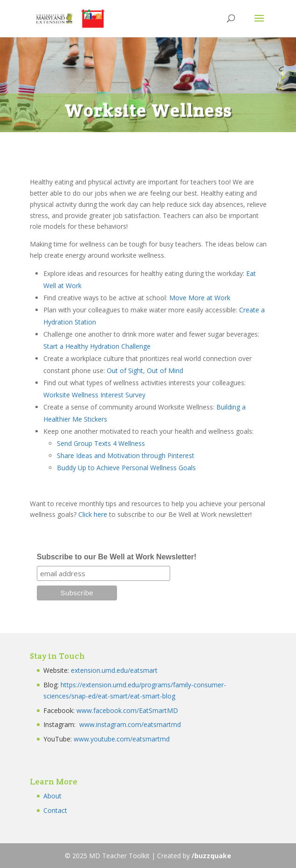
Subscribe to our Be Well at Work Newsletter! (117, 557)
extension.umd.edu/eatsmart (114, 670)
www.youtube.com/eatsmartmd (122, 739)
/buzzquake (211, 856)
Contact (55, 810)
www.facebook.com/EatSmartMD (127, 710)
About (52, 796)
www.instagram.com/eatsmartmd (131, 724)
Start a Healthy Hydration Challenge (97, 346)
